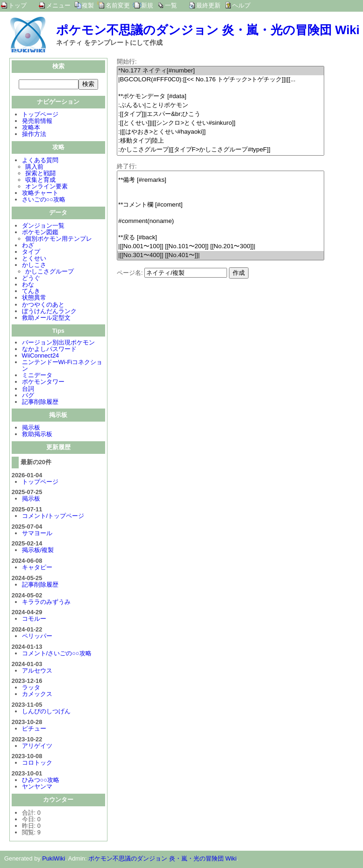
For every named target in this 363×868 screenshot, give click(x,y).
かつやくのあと (43, 305)
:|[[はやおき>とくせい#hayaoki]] (221, 132)
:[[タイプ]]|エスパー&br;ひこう (221, 114)
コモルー (34, 620)
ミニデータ (37, 376)
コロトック (37, 764)
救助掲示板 (37, 435)
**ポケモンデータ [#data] (221, 97)
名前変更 (118, 5)
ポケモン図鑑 (40, 233)
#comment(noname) (221, 221)
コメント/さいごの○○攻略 (57, 654)
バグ (28, 396)
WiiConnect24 (41, 356)
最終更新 (208, 5)
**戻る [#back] (221, 238)
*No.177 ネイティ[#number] (221, 71)
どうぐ (31, 279)
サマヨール (37, 534)
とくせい (34, 259)
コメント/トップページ (53, 517)
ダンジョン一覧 (43, 226)
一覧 (171, 5)
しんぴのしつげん (46, 712)
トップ (18, 5)
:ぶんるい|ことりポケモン (221, 105)
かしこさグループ (50, 272)
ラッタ (31, 688)
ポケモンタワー (43, 383)
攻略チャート (40, 194)
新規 (147, 5)
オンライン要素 (46, 187)
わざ (28, 246)
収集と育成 (40, 181)
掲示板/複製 (38, 551)
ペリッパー (37, 637)
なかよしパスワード (49, 350)
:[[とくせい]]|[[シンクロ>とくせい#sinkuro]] (221, 123)
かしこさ (34, 266)
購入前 (34, 168)
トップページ (40, 115)
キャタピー (37, 568)
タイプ (31, 253)
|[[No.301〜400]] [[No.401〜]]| (221, 255)
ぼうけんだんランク (49, 312)
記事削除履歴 (40, 403)
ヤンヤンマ (37, 787)
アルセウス (37, 671)
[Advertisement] (195, 344)
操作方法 (34, 135)
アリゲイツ (37, 747)
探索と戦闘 (40, 174)
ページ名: (130, 273)
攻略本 (31, 128)
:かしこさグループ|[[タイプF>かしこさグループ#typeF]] (221, 150)
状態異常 (34, 298)
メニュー (58, 5)
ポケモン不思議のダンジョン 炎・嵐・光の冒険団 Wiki (208, 30)
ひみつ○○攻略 (41, 781)
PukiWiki (53, 859)
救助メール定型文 (46, 319)
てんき (31, 292)
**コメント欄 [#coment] (221, 205)
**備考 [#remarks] (221, 180)
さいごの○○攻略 (44, 200)
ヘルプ (241, 5)
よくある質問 (40, 161)
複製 (88, 5)
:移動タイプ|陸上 (221, 141)
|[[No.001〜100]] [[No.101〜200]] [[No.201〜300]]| (221, 247)
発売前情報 (37, 122)
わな (28, 285)
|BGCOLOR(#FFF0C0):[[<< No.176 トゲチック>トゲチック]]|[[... (221, 80)
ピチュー (34, 729)
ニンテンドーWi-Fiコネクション (62, 366)
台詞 (28, 390)
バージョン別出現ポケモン (58, 343)
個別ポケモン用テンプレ (59, 240)
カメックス (37, 695)
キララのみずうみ (46, 603)
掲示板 (31, 428)
